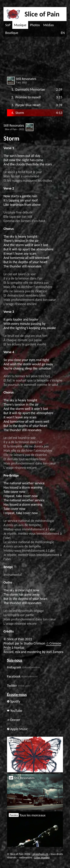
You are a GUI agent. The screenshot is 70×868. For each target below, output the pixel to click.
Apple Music (17, 729)
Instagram (24, 667)
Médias (48, 25)
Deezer (14, 720)
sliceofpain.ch (40, 854)
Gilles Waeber (42, 857)
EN (63, 33)
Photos (35, 25)
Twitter (18, 686)
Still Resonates (22, 778)
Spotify (14, 701)
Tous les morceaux (27, 815)
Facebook (22, 676)
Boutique (12, 33)
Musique (20, 25)
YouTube (15, 711)
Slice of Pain (20, 741)
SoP (8, 25)
